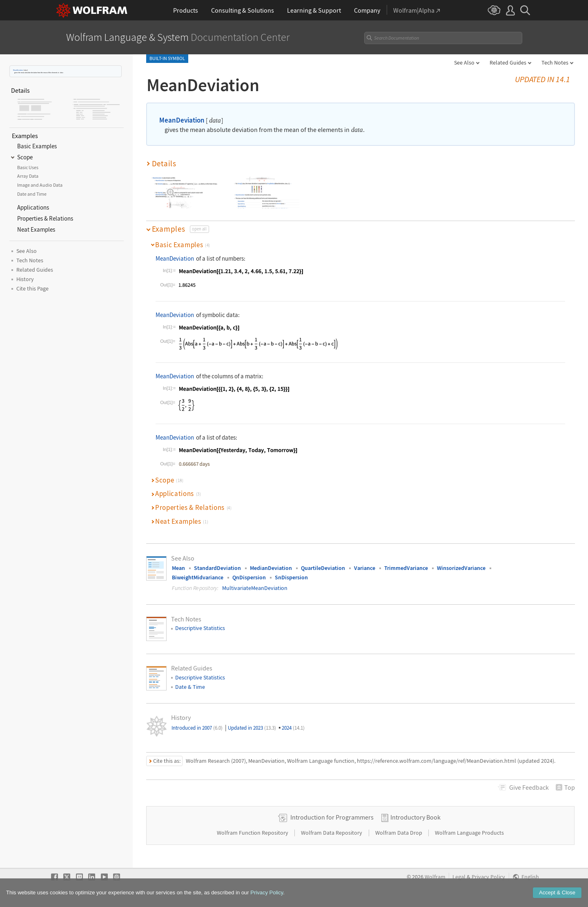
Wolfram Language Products (469, 833)
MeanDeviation (18, 70)
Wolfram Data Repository (332, 833)
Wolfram (435, 877)
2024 (293, 728)
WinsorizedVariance (461, 568)
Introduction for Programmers (332, 817)
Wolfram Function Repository (253, 833)
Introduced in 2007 (197, 728)
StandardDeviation (217, 568)
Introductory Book (415, 817)
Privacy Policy (488, 877)
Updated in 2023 (252, 728)
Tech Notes (555, 63)
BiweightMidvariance (198, 577)
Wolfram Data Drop (399, 833)
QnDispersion (249, 577)
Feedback (529, 787)
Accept (557, 900)
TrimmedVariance (406, 568)
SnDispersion (291, 577)
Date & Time (190, 687)
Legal (459, 877)
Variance (365, 568)
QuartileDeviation (323, 568)
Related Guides (508, 63)
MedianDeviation (271, 568)
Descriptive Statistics (200, 628)
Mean (178, 568)
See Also (464, 63)
